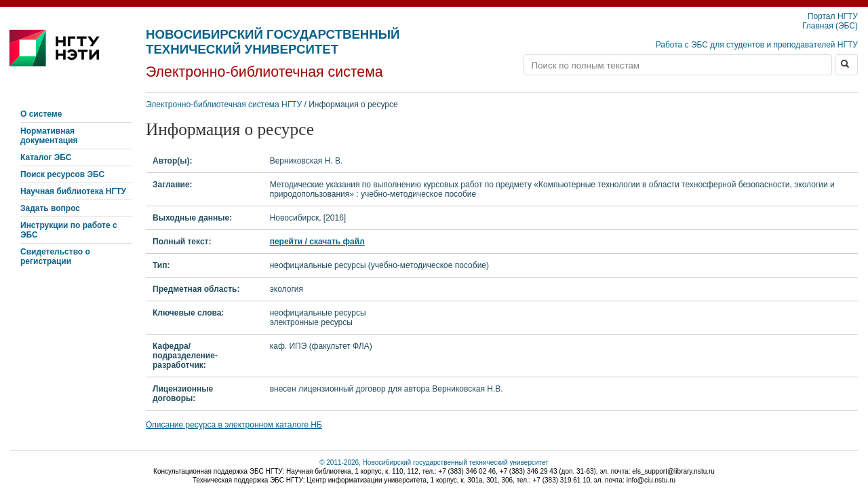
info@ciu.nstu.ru (651, 480)
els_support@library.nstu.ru (673, 471)
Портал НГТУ (833, 16)
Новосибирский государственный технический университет (273, 42)
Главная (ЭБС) (830, 26)
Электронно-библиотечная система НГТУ (224, 105)
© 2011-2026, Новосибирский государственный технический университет (434, 462)
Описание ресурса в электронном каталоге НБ (234, 425)
